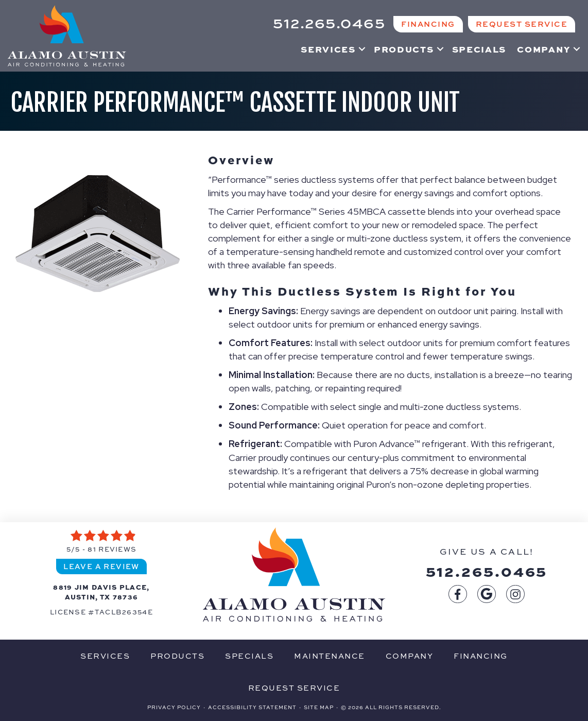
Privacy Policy (174, 707)
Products (404, 49)
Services (328, 49)
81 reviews (112, 549)
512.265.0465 (487, 571)
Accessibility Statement (252, 707)
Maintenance (330, 656)
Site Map (319, 707)
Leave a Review (101, 566)
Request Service (294, 688)
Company (544, 49)
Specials (479, 49)
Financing (481, 656)
